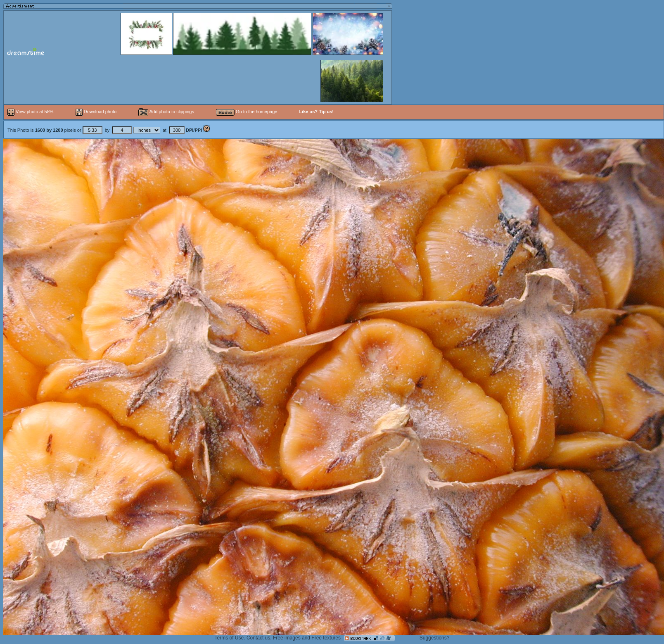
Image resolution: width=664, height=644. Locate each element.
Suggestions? (435, 638)
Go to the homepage (247, 112)
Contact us (258, 638)
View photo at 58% (31, 112)
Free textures (326, 638)
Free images (287, 638)
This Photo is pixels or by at (105, 130)
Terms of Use (229, 638)
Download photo (96, 112)
